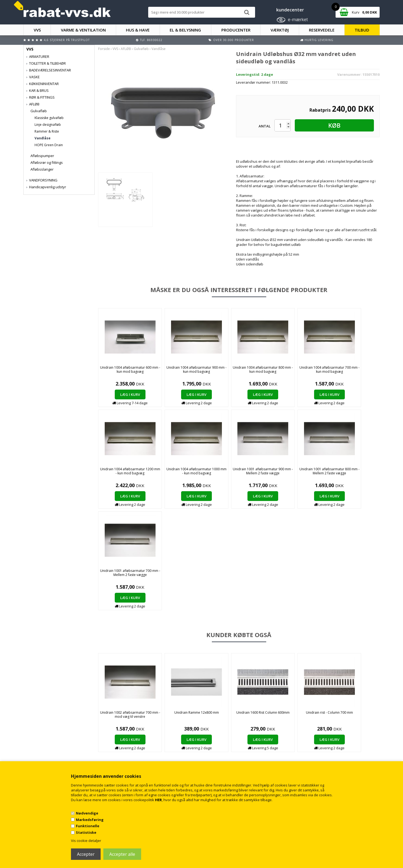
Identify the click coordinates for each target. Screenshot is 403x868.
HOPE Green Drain (49, 145)
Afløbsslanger (42, 169)
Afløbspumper (42, 156)
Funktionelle (88, 826)
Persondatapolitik (133, 756)
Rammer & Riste (47, 131)
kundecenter (290, 10)
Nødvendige (87, 813)
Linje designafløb (48, 125)
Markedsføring (90, 820)
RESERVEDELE (322, 30)
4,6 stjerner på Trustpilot (67, 40)
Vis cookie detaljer (86, 841)
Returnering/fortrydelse (137, 750)
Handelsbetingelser (134, 739)
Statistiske (86, 832)
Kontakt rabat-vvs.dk (135, 745)
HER (158, 800)
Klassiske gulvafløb (49, 118)
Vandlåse (43, 138)
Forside (104, 49)
